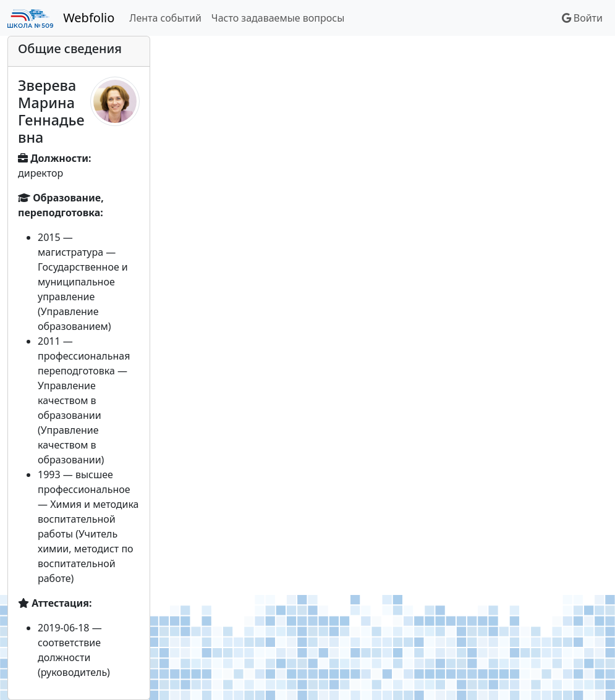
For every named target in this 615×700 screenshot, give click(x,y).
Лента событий (165, 18)
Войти (582, 18)
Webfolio (89, 18)
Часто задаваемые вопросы (278, 18)
